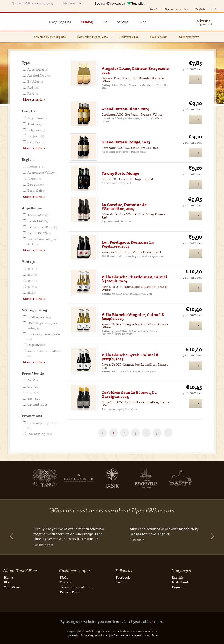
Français (178, 587)
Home (8, 577)
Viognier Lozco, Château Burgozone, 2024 (136, 71)
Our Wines (12, 587)
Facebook (123, 577)
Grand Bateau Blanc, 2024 (125, 109)
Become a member (177, 9)
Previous (11, 536)
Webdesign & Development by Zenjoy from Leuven (98, 635)
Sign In (154, 9)
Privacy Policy (71, 592)
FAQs (64, 577)
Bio (105, 22)
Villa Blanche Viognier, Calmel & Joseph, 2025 (133, 317)
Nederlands (181, 582)
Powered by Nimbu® (145, 635)
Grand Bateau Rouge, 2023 (126, 142)
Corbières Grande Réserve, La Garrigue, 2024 (129, 395)
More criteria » (34, 99)
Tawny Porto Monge (120, 173)
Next (30, 478)
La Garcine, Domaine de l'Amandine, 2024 (124, 207)
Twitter (121, 582)
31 (157, 433)
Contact (66, 582)
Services (123, 22)
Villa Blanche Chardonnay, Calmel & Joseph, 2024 (134, 279)
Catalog (87, 22)
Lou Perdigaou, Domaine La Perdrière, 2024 (128, 244)
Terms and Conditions (76, 587)
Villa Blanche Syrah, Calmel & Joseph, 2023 (130, 357)
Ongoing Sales (60, 22)
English (202, 9)
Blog (143, 22)
